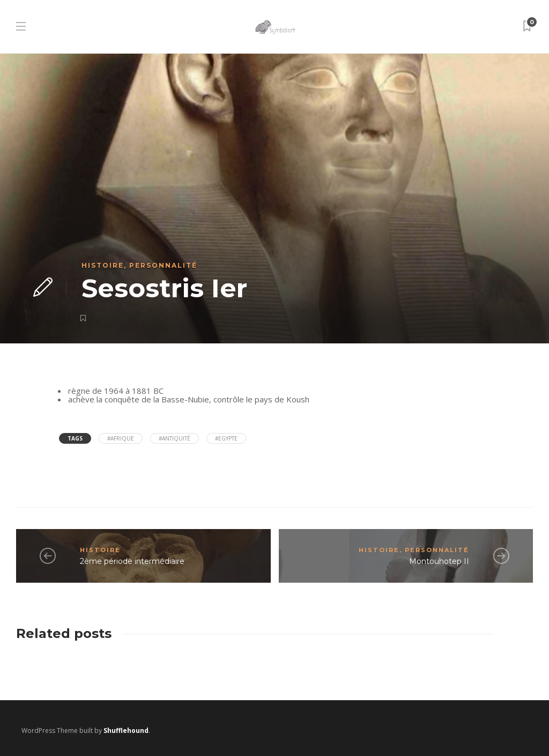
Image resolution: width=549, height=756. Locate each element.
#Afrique (121, 438)
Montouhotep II (439, 561)
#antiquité (175, 438)
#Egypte (226, 438)
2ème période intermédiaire (132, 561)
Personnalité (163, 265)
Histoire (103, 265)
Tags (75, 438)
